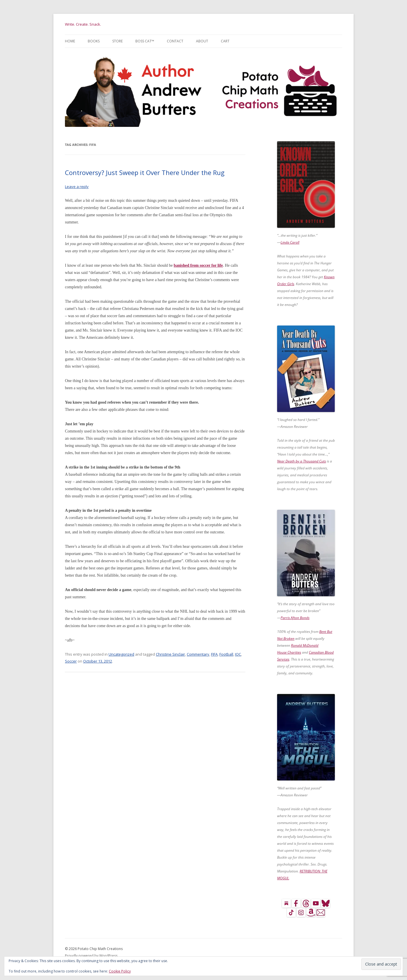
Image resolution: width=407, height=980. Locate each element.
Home (70, 41)
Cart (225, 41)
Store (117, 41)
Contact (175, 41)
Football (226, 654)
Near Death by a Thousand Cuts (301, 461)
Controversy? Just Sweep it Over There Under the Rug (145, 172)
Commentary (198, 654)
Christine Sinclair (170, 654)
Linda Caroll (290, 242)
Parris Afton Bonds (295, 618)
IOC (238, 654)
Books (94, 41)
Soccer (71, 661)
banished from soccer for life (198, 265)
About (202, 41)
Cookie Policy (120, 971)
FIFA (214, 654)
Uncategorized (121, 654)
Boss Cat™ (145, 41)
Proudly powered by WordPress (91, 956)
